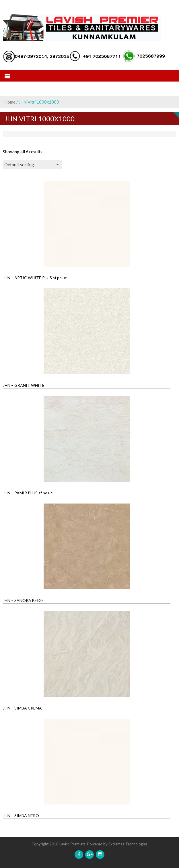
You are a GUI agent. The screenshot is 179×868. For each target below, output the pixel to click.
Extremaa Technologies (128, 844)
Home (10, 102)
